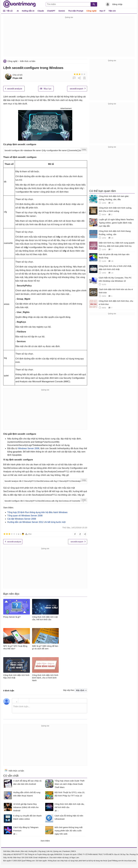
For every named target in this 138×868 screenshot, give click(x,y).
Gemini (62, 11)
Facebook (66, 851)
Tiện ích (112, 11)
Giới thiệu (7, 851)
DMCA (73, 851)
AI (18, 11)
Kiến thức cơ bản (28, 61)
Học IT (102, 11)
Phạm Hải (17, 78)
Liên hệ (49, 851)
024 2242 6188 (27, 858)
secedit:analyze (15, 89)
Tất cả (9, 11)
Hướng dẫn (33, 851)
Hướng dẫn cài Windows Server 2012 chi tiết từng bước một (36, 522)
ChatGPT (51, 11)
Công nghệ (91, 11)
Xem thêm (45, 841)
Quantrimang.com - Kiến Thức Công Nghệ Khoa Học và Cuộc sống (19, 4)
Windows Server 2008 (29, 448)
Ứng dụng (42, 851)
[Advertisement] (69, 38)
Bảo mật (24, 851)
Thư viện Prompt (76, 11)
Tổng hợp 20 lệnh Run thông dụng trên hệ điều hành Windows (37, 512)
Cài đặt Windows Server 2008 (22, 519)
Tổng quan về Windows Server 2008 (25, 516)
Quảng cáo (57, 851)
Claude (41, 11)
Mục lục (48, 89)
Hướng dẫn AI (28, 11)
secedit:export (76, 89)
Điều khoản (16, 851)
